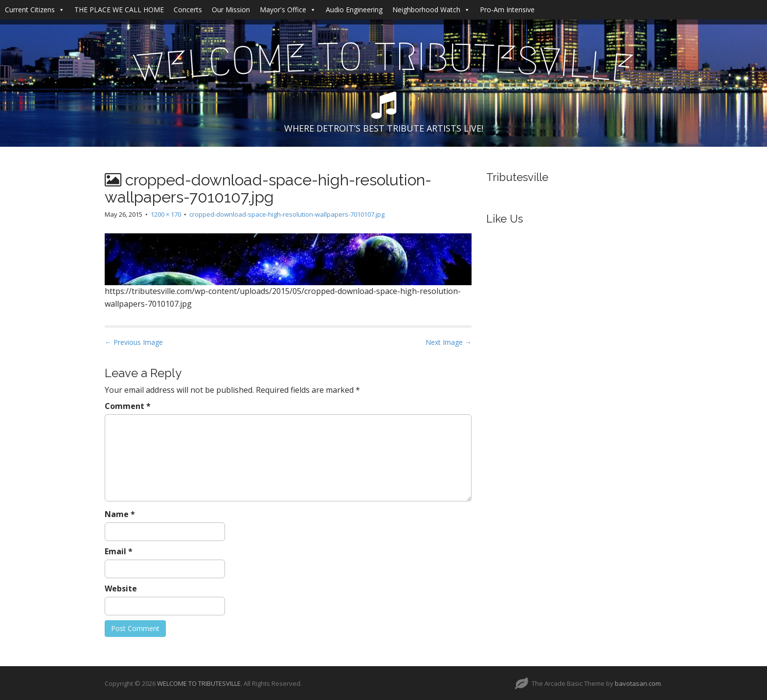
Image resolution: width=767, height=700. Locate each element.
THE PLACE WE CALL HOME (119, 10)
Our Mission (231, 10)
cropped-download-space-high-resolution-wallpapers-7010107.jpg (287, 214)
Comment (128, 406)
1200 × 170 (166, 214)
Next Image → (449, 342)
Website (121, 588)
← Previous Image (134, 342)
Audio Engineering (354, 10)
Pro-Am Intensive (507, 10)
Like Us (505, 219)
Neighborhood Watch (431, 10)
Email (119, 551)
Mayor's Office (288, 10)
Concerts (188, 10)
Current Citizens (35, 10)
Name (120, 514)
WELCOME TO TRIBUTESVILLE (199, 683)
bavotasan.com (638, 683)
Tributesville (517, 177)
